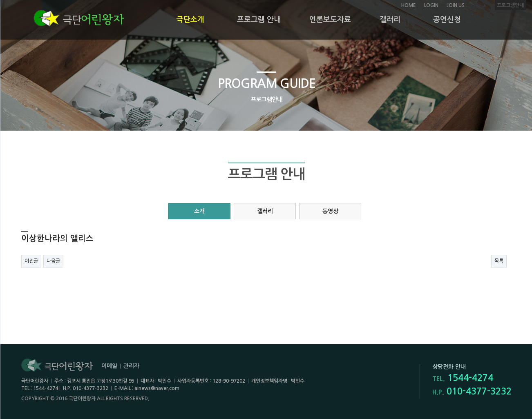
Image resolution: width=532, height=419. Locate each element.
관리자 (131, 366)
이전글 (31, 261)
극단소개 (190, 20)
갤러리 (390, 20)
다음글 (53, 261)
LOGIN (431, 5)
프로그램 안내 (259, 20)
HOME (409, 5)
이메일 (109, 366)
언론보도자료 (330, 20)
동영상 (330, 211)
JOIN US (456, 5)
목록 (499, 261)
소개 (199, 211)
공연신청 (447, 20)
